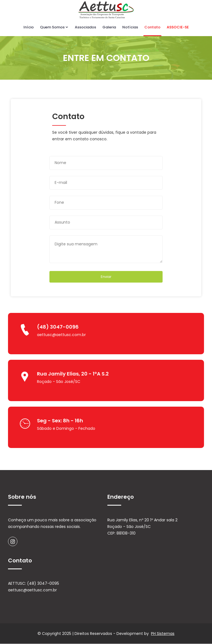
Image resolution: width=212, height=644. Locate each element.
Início (29, 27)
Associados (85, 27)
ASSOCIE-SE (178, 27)
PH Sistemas (163, 634)
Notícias (130, 27)
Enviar (106, 277)
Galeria (109, 27)
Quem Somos (54, 27)
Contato (152, 27)
